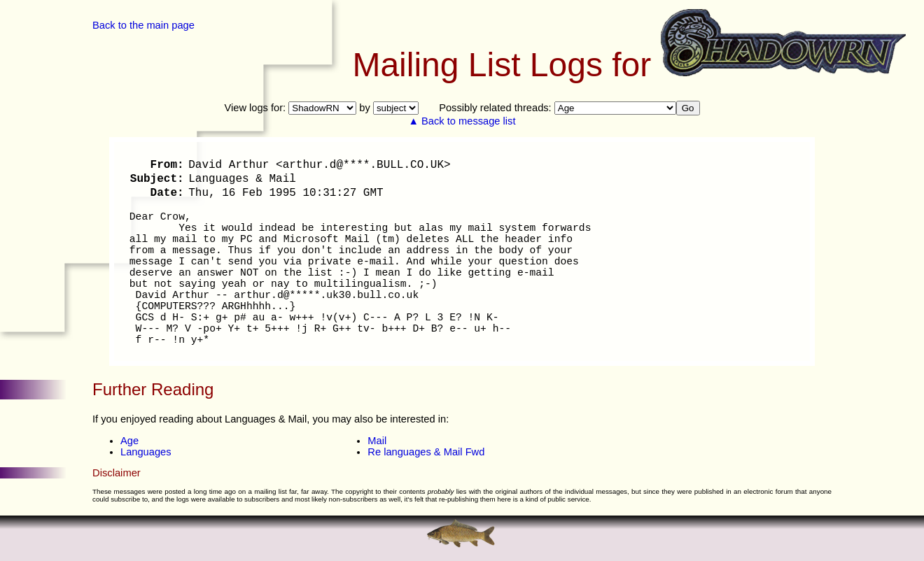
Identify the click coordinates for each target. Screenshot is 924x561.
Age (129, 441)
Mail (377, 441)
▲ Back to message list (462, 121)
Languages (146, 452)
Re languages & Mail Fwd (426, 452)
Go (688, 108)
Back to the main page (143, 25)
